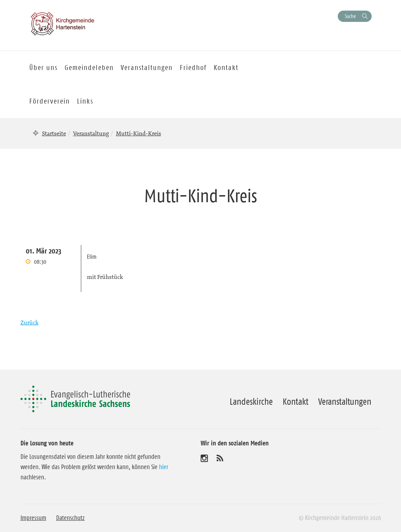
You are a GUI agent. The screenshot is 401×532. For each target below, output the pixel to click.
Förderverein (50, 101)
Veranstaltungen (345, 402)
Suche (350, 16)
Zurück (30, 322)
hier (164, 467)
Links (85, 101)
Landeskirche (251, 402)
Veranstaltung (91, 133)
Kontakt (296, 402)
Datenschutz (70, 518)
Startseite (54, 133)
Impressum (33, 518)
